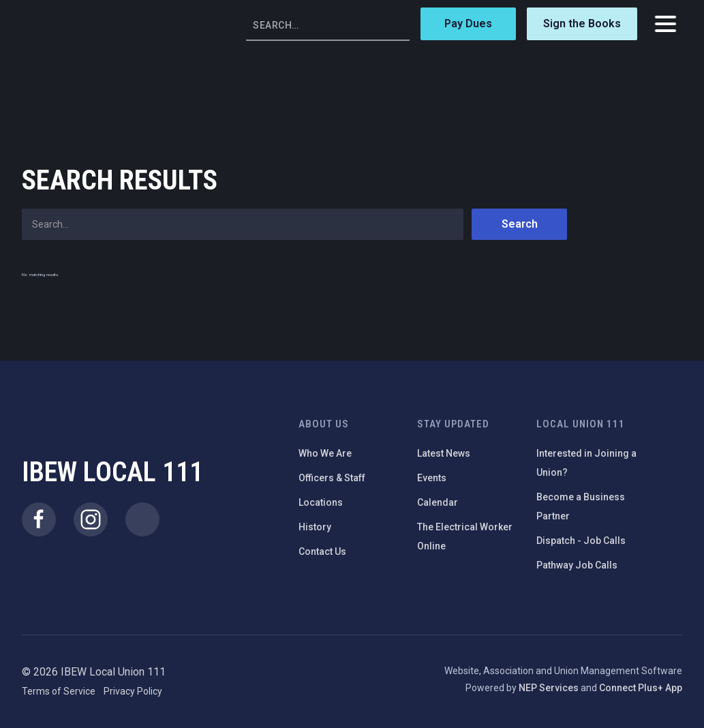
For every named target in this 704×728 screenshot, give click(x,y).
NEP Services (549, 688)
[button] (665, 24)
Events (432, 478)
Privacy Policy (133, 691)
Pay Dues (468, 24)
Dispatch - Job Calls (581, 541)
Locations (321, 502)
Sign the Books (582, 24)
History (315, 527)
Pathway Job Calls (577, 565)
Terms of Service (59, 691)
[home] (70, 24)
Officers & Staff (332, 478)
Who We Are (325, 453)
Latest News (444, 453)
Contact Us (322, 551)
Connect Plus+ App (641, 688)
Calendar (438, 502)
